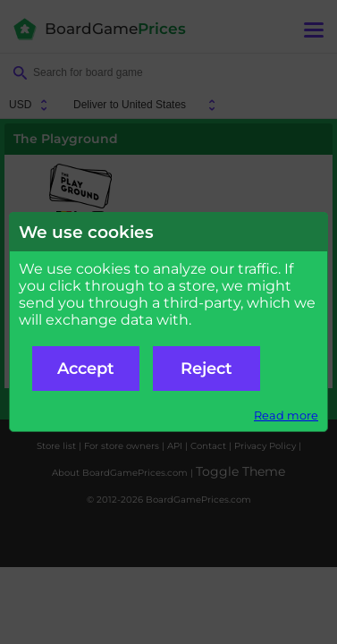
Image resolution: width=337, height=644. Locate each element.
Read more (286, 415)
